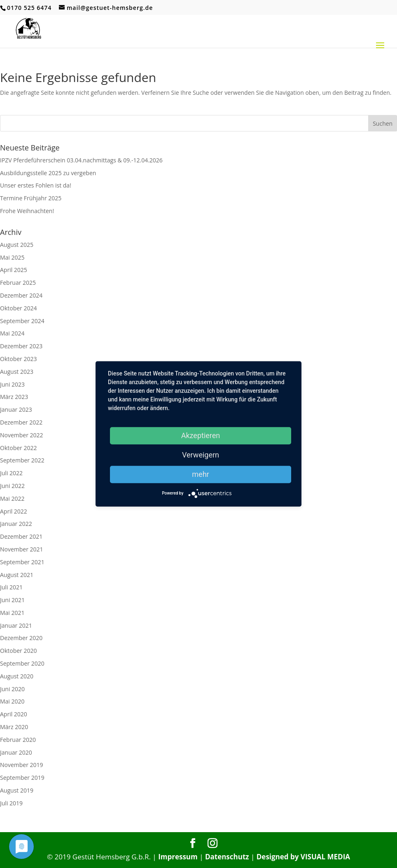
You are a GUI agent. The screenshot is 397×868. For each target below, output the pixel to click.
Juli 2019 (11, 803)
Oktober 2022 (18, 448)
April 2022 (14, 511)
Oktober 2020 (18, 651)
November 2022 (22, 435)
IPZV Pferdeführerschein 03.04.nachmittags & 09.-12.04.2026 (81, 160)
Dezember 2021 (21, 536)
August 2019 (17, 790)
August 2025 (17, 245)
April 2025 (14, 270)
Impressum (178, 857)
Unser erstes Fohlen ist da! (36, 185)
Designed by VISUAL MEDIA (303, 857)
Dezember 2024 (21, 295)
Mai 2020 (12, 701)
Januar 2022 (16, 524)
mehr (200, 474)
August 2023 (17, 372)
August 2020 (17, 676)
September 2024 (22, 321)
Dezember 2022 (21, 422)
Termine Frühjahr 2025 (31, 198)
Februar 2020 (18, 740)
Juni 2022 (12, 486)
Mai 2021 (12, 613)
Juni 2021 (12, 600)
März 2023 (14, 397)
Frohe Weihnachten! (27, 211)
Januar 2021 (16, 625)
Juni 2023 (12, 384)
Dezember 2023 (21, 346)
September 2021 (22, 562)
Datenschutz (227, 857)
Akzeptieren (201, 435)
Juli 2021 (11, 587)
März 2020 (14, 727)
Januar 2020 (16, 752)
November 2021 (22, 549)
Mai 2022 (12, 499)
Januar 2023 (16, 409)
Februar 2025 (18, 283)
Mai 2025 (12, 257)
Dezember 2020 (21, 638)
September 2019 (22, 778)
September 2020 (22, 663)
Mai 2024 (12, 333)
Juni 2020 (12, 689)
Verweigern (201, 455)
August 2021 (17, 575)
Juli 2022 (11, 473)
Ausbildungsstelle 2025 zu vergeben (48, 173)
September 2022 (22, 460)
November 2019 (22, 765)
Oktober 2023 (18, 359)
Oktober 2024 (18, 308)
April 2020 (14, 714)
